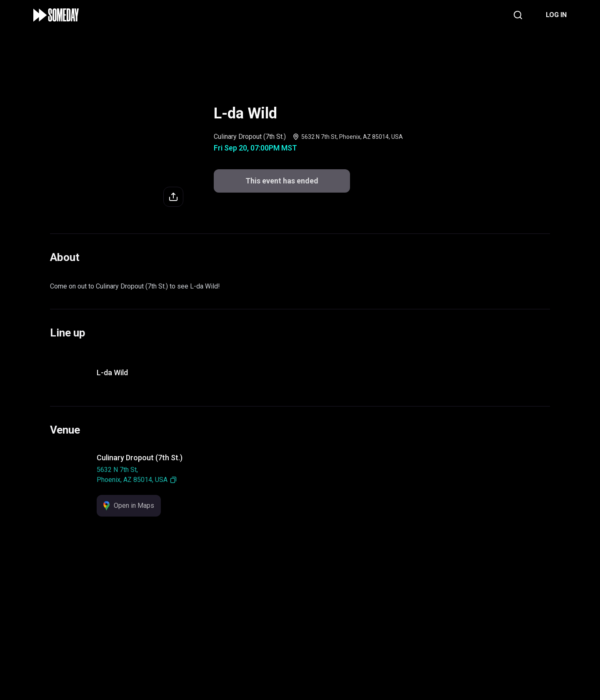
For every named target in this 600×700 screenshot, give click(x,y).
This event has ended (282, 181)
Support (240, 641)
